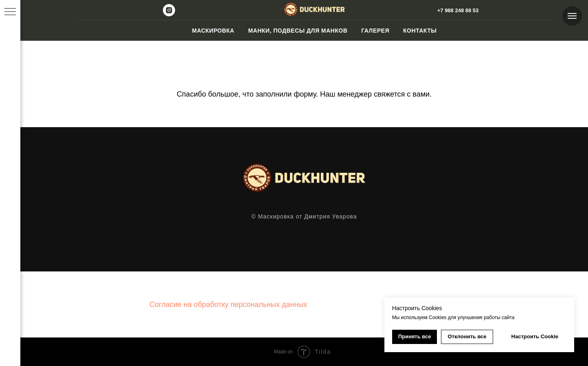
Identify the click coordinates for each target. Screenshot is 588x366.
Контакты (420, 31)
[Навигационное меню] (572, 16)
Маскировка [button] (213, 31)
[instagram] (169, 14)
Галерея (375, 31)
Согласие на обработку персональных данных (228, 304)
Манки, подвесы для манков (298, 31)
